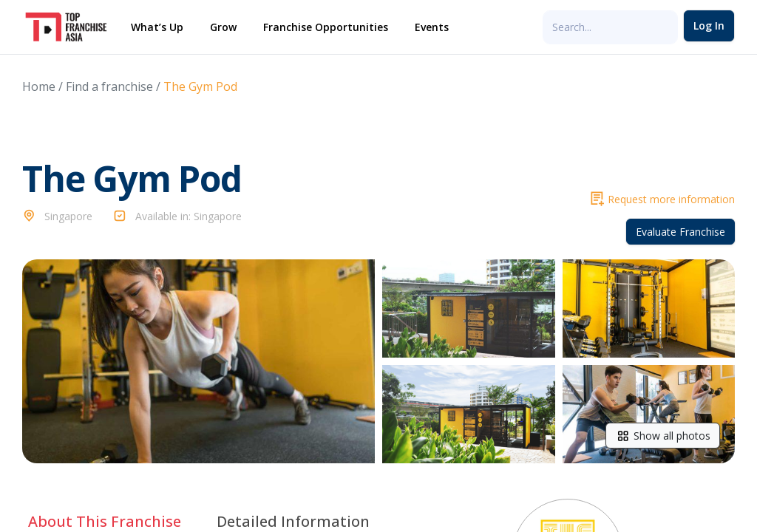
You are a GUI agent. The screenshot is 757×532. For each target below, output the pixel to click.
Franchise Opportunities (326, 27)
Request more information (663, 199)
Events (432, 27)
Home (39, 86)
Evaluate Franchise (680, 232)
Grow (223, 27)
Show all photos (663, 436)
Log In (709, 25)
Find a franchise (109, 86)
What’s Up (157, 27)
